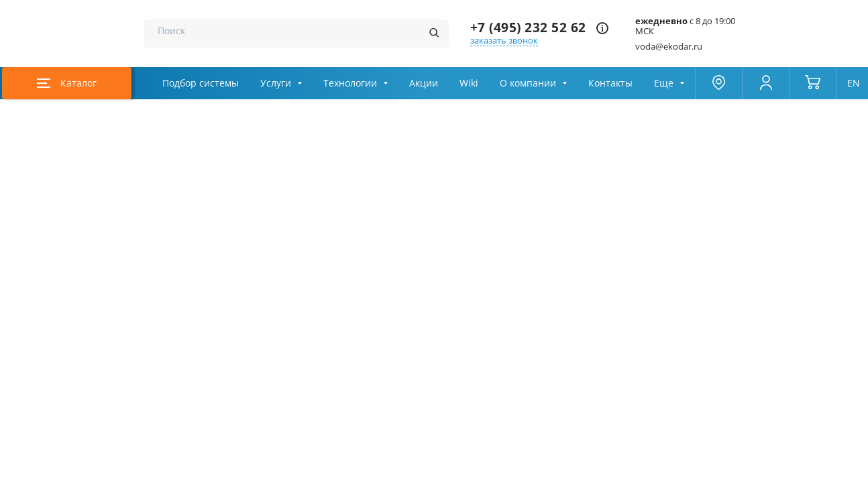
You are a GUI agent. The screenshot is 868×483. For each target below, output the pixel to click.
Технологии (350, 83)
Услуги (276, 83)
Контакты (610, 83)
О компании (528, 83)
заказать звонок (504, 41)
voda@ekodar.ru (669, 47)
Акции (424, 83)
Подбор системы (201, 83)
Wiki (469, 83)
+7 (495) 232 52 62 (528, 28)
